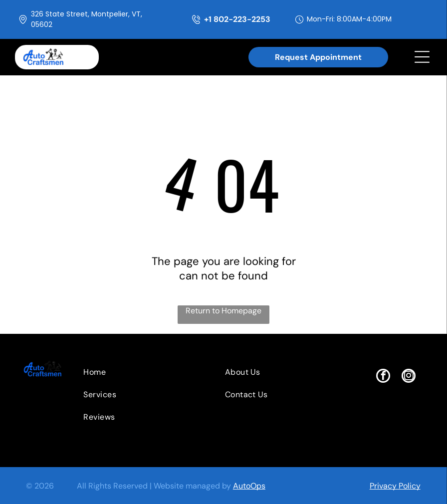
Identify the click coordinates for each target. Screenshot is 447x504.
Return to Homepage (223, 311)
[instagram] (409, 377)
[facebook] (383, 377)
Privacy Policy (395, 486)
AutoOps (249, 486)
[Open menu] (422, 57)
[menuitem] (135, 372)
